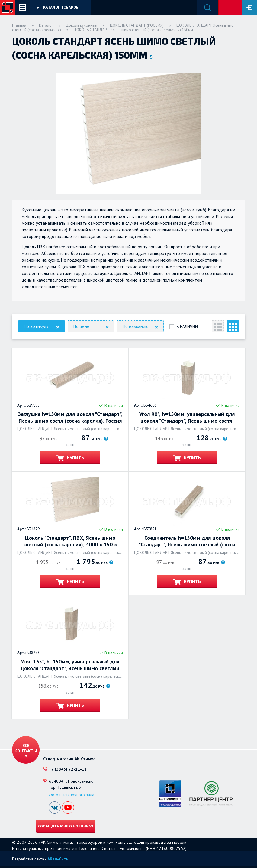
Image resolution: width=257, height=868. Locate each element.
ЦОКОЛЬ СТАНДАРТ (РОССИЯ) (137, 25)
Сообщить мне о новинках (66, 826)
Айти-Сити (58, 859)
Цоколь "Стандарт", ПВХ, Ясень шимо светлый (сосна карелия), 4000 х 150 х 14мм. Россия (70, 541)
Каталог (46, 25)
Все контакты (26, 748)
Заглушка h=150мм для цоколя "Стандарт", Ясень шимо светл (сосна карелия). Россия (70, 418)
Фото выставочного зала (71, 795)
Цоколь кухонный (82, 25)
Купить (75, 458)
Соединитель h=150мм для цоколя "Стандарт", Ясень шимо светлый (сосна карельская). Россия (187, 541)
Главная (19, 25)
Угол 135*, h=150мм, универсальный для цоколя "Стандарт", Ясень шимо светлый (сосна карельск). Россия (70, 665)
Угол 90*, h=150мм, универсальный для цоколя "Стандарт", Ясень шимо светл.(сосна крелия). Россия (187, 418)
